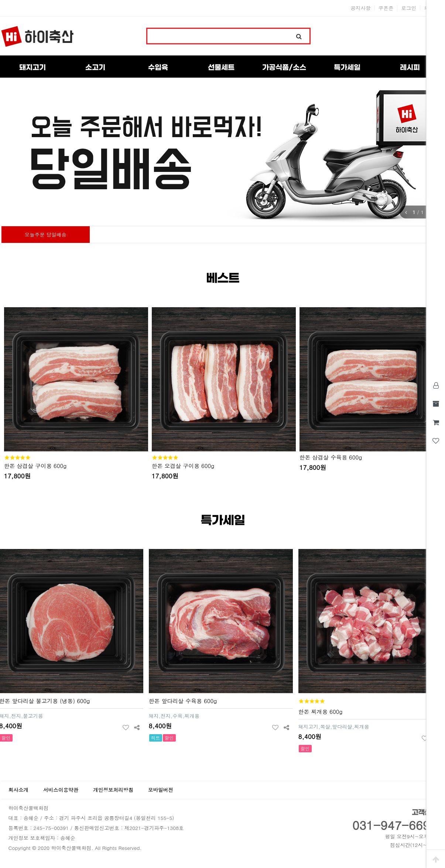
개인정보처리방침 (113, 790)
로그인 (409, 8)
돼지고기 (32, 68)
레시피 (410, 68)
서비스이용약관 (61, 790)
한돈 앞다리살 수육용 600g (183, 701)
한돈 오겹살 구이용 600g (183, 466)
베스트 (223, 279)
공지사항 (360, 8)
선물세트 (221, 68)
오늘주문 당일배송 (46, 235)
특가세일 (347, 68)
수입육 (158, 68)
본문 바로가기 (0, 0)
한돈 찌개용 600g (321, 711)
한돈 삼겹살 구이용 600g (35, 466)
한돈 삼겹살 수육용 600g (331, 457)
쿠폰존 (386, 8)
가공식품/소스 (284, 68)
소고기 (95, 68)
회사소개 (18, 790)
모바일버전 (161, 790)
